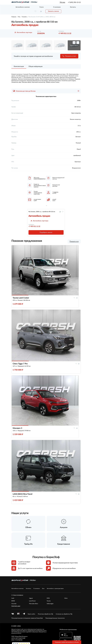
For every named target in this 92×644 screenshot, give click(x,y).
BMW (13, 601)
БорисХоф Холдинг (21, 636)
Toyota (49, 601)
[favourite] (35, 11)
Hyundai (14, 604)
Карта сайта (31, 614)
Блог (43, 588)
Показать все (74, 241)
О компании (57, 7)
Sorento (24, 17)
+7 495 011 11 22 (65, 33)
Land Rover (32, 601)
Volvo (66, 598)
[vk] (13, 614)
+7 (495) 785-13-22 (74, 2)
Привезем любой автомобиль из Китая (67, 642)
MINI (48, 598)
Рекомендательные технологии (55, 618)
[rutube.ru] (18, 614)
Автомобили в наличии (23, 7)
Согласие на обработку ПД (64, 614)
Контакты (73, 7)
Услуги (42, 7)
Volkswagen (50, 604)
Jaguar (31, 598)
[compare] (41, 11)
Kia (19, 17)
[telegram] (24, 614)
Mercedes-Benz (34, 604)
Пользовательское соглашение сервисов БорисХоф (27, 618)
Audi (13, 598)
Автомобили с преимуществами (55, 588)
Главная (14, 17)
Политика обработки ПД (45, 614)
